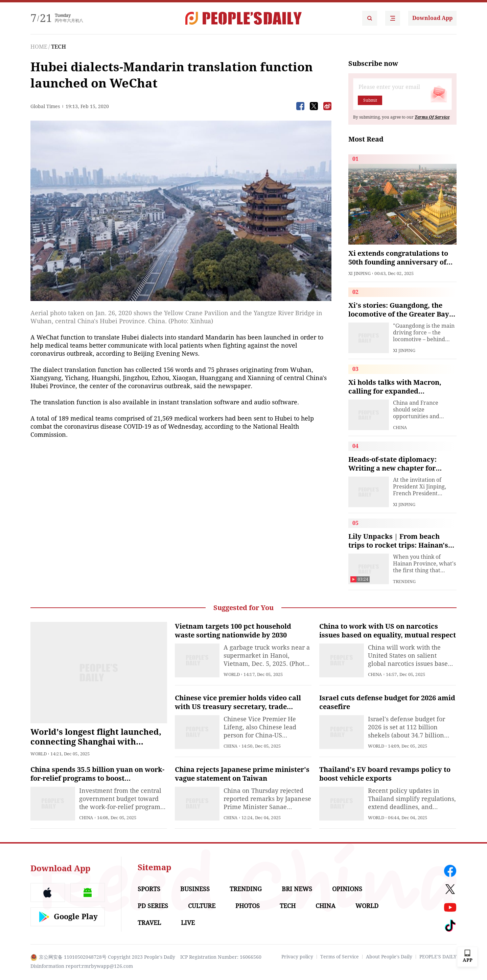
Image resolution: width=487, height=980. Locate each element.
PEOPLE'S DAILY (438, 957)
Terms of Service (340, 957)
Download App (432, 18)
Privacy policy (297, 957)
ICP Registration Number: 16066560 (221, 957)
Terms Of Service (432, 117)
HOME (39, 47)
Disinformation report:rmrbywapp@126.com (82, 966)
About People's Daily (389, 957)
